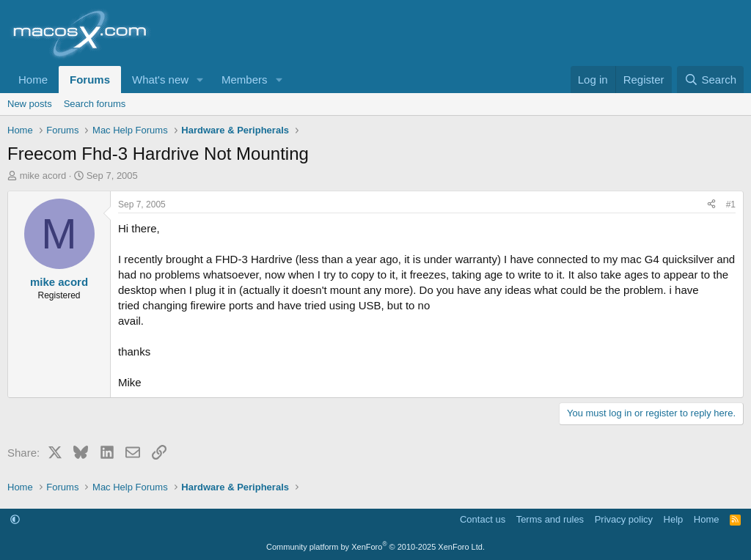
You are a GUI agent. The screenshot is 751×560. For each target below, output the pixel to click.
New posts (30, 104)
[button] (200, 80)
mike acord (43, 176)
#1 (731, 205)
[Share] (711, 205)
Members (245, 80)
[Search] (710, 80)
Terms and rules (550, 519)
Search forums (95, 104)
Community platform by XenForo (375, 547)
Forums (90, 80)
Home (33, 80)
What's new (160, 80)
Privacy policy (624, 519)
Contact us (483, 519)
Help (674, 519)
